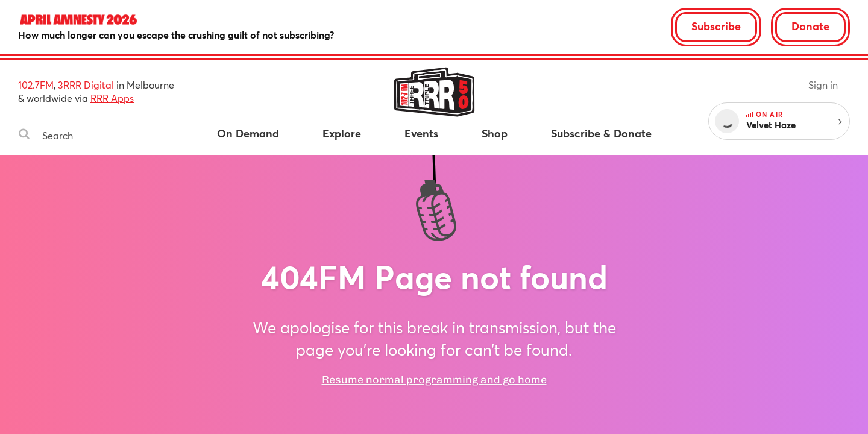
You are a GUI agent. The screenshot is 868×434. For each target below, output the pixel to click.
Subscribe (716, 26)
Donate (810, 26)
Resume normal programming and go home (434, 380)
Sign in (823, 85)
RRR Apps (112, 98)
